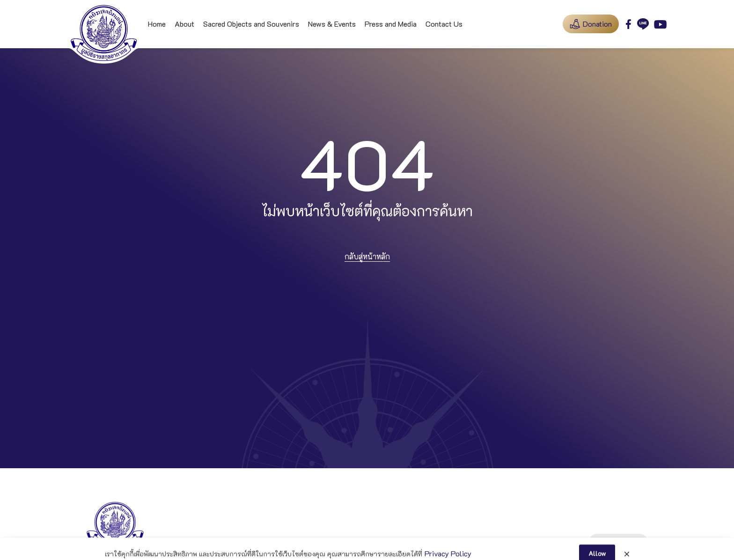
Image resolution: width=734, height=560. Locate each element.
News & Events (332, 24)
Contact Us (444, 24)
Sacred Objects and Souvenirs (251, 24)
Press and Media (391, 24)
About (184, 24)
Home (157, 24)
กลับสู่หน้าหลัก (367, 256)
